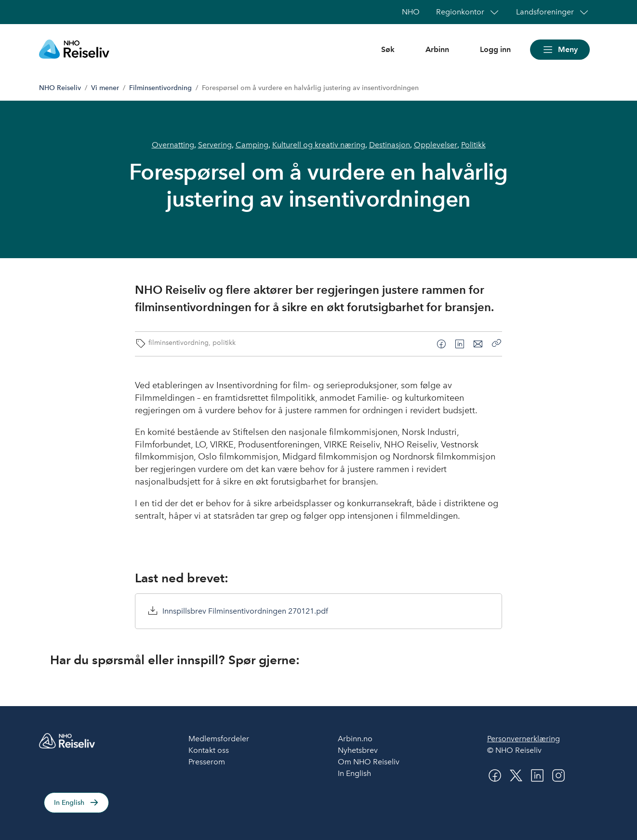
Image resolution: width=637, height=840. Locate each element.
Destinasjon (390, 145)
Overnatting (173, 145)
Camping (252, 145)
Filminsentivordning (160, 88)
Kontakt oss (209, 750)
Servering (215, 145)
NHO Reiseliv (60, 88)
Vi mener (105, 88)
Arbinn (437, 49)
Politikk (473, 145)
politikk (224, 342)
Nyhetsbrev (358, 750)
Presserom (207, 762)
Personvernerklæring (524, 739)
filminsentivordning (179, 342)
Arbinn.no (355, 739)
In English (69, 803)
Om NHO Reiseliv (369, 762)
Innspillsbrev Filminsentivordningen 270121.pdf (245, 611)
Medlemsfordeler (219, 739)
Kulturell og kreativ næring (319, 145)
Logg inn (495, 49)
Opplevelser (436, 145)
